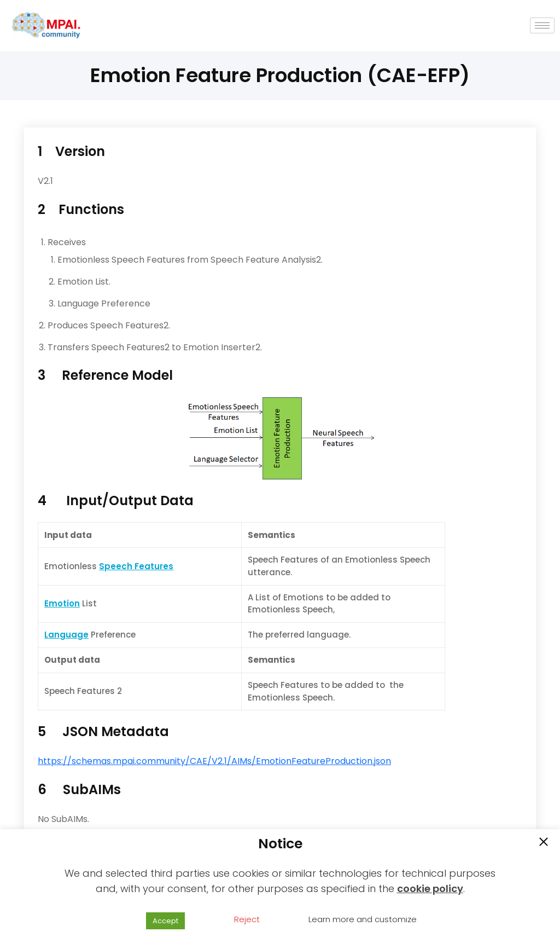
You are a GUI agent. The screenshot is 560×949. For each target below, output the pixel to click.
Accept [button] (165, 921)
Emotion (62, 603)
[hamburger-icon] (542, 25)
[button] (544, 843)
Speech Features (136, 566)
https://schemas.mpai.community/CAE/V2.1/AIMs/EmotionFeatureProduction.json (214, 761)
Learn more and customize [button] (363, 919)
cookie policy (430, 889)
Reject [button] (247, 919)
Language (66, 635)
